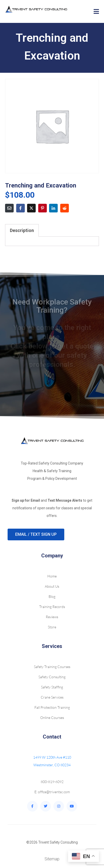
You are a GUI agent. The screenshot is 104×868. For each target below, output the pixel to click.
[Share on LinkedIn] (53, 208)
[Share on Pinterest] (43, 208)
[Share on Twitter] (31, 208)
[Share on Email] (9, 208)
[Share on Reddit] (65, 208)
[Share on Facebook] (20, 208)
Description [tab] (22, 230)
